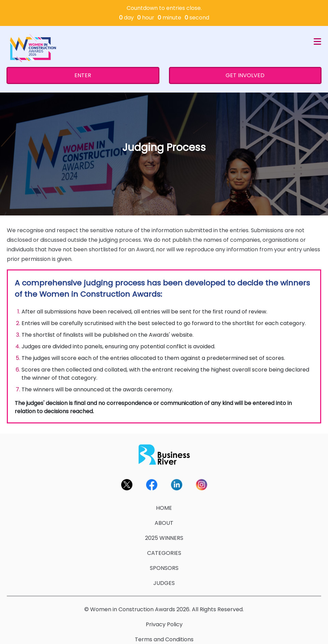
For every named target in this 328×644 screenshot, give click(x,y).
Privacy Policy (164, 606)
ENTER (83, 57)
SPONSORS (164, 549)
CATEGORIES (164, 534)
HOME (164, 489)
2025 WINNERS (164, 519)
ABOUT (164, 504)
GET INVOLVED (245, 57)
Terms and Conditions (164, 621)
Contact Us (164, 636)
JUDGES (164, 564)
